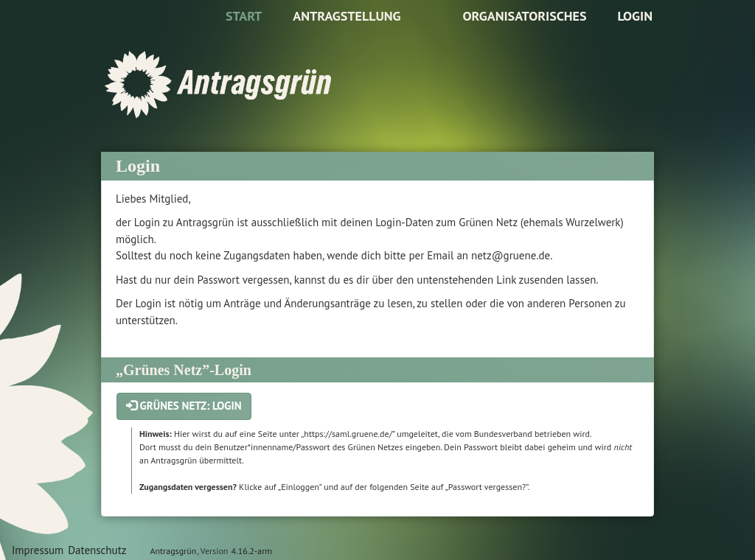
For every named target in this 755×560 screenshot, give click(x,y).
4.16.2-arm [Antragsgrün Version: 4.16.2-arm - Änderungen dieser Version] (252, 551)
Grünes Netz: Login (184, 406)
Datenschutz (97, 550)
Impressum (38, 550)
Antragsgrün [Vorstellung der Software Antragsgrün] (173, 551)
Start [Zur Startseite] (244, 16)
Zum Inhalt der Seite (56, 34)
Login (635, 16)
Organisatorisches (524, 16)
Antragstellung (347, 16)
